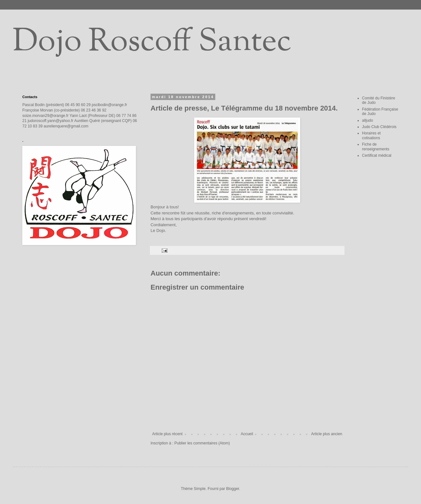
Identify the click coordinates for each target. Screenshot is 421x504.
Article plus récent (167, 434)
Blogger (233, 489)
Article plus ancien (327, 434)
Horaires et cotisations (371, 135)
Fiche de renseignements (376, 147)
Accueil (247, 434)
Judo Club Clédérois (379, 127)
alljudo (368, 120)
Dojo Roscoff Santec (152, 43)
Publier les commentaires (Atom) (202, 443)
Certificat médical (377, 155)
